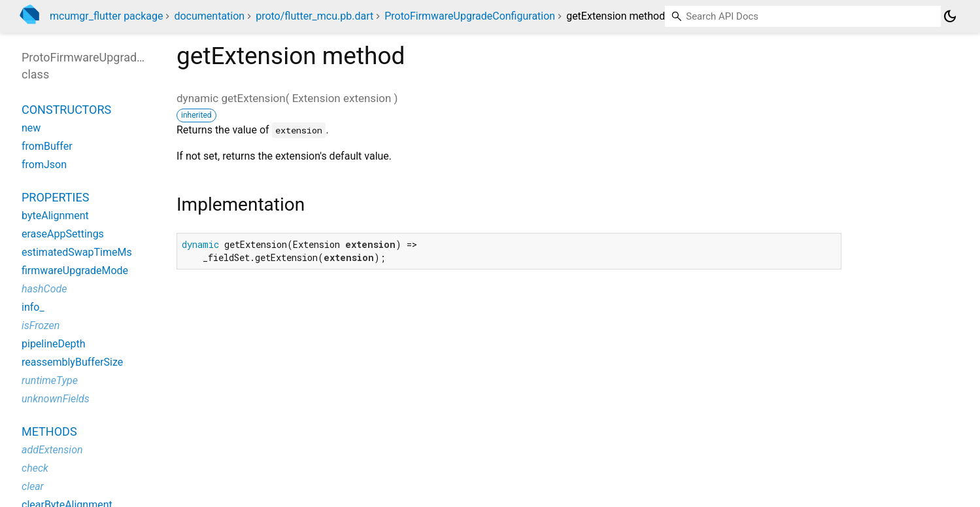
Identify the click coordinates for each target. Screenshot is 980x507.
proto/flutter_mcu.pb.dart (314, 16)
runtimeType (50, 380)
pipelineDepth (53, 344)
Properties (55, 197)
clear (33, 486)
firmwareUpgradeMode (75, 271)
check (35, 468)
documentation (209, 16)
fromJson (44, 165)
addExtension (52, 450)
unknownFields (56, 399)
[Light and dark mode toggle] (950, 16)
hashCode (44, 289)
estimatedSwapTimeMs (77, 252)
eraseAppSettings (63, 234)
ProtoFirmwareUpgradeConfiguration (470, 16)
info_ (33, 307)
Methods (49, 431)
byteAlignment (55, 216)
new (31, 128)
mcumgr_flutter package (106, 16)
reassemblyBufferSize (72, 362)
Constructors (66, 110)
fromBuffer (47, 146)
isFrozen (41, 325)
